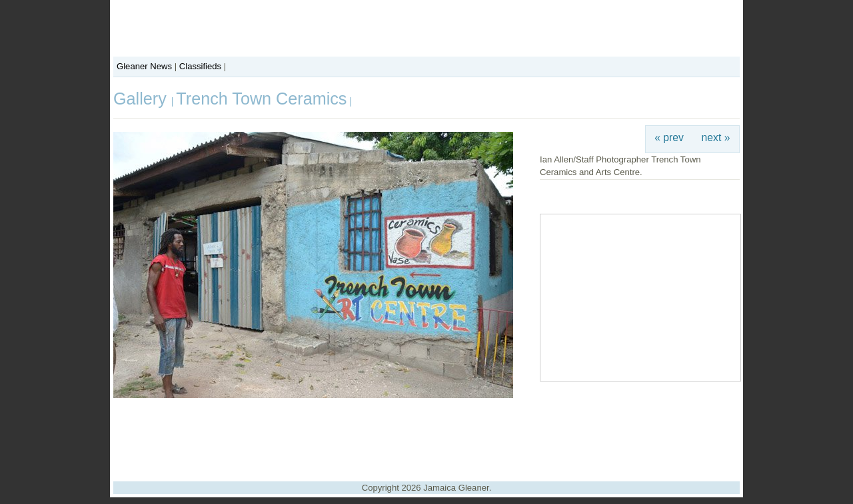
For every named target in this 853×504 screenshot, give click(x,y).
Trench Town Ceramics (261, 99)
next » (716, 137)
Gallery (142, 99)
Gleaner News (144, 66)
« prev (669, 137)
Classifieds (200, 66)
